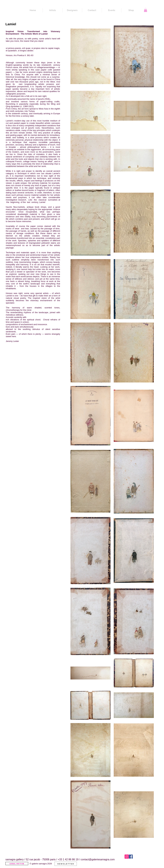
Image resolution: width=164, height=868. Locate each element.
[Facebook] (131, 857)
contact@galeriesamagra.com (98, 859)
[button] (146, 10)
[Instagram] (127, 857)
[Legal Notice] (17, 864)
